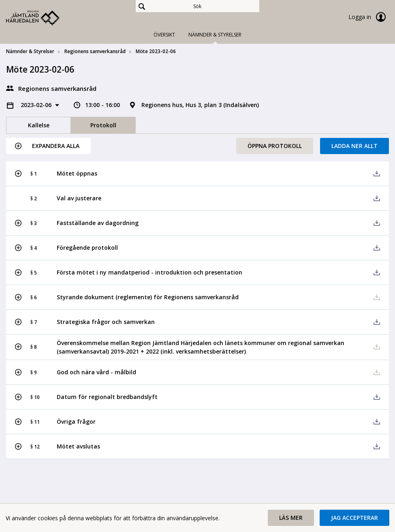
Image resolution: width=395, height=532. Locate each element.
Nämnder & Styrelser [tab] (215, 35)
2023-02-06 (37, 105)
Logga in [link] (369, 17)
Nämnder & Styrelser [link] (30, 51)
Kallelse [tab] (39, 125)
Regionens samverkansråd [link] (95, 51)
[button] (48, 146)
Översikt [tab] (164, 35)
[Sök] (197, 6)
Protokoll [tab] (103, 125)
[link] (47, 18)
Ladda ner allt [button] (354, 146)
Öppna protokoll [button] (275, 146)
